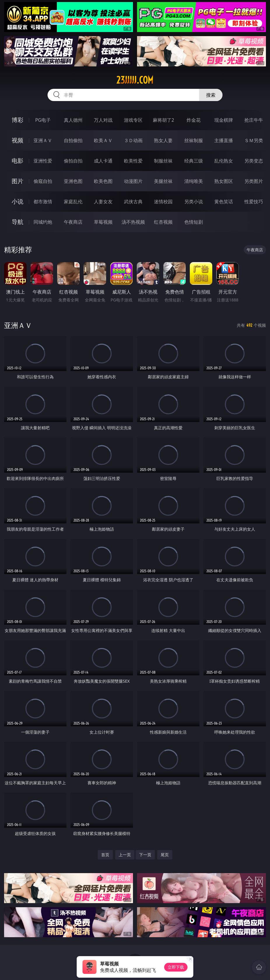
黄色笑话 (224, 202)
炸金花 (194, 120)
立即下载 (176, 967)
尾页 (165, 855)
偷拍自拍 (73, 161)
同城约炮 (43, 222)
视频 (17, 140)
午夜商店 (73, 222)
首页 (105, 855)
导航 (17, 222)
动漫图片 (133, 181)
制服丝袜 (163, 161)
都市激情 (43, 202)
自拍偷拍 (73, 140)
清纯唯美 (194, 181)
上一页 (125, 855)
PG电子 (43, 120)
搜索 (211, 95)
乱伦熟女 (224, 161)
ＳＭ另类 (254, 140)
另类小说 (194, 202)
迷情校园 (163, 202)
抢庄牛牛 (254, 120)
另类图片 (254, 181)
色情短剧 (194, 222)
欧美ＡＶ (103, 140)
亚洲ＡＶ (43, 140)
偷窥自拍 (43, 181)
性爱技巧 (254, 202)
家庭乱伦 (73, 202)
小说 (17, 201)
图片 (17, 181)
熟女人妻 (163, 140)
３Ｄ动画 (133, 140)
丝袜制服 (194, 140)
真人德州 (73, 120)
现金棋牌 (224, 120)
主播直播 (224, 140)
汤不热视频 (133, 222)
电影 (17, 161)
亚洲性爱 (43, 161)
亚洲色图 (73, 181)
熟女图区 (224, 181)
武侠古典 (133, 202)
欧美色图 (103, 181)
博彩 (17, 120)
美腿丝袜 (163, 181)
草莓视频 (103, 222)
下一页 (145, 855)
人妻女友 (103, 202)
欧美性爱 (133, 161)
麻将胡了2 (163, 120)
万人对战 (103, 120)
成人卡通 (103, 161)
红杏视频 (163, 222)
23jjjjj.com (135, 80)
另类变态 (254, 161)
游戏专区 (133, 120)
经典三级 (194, 161)
